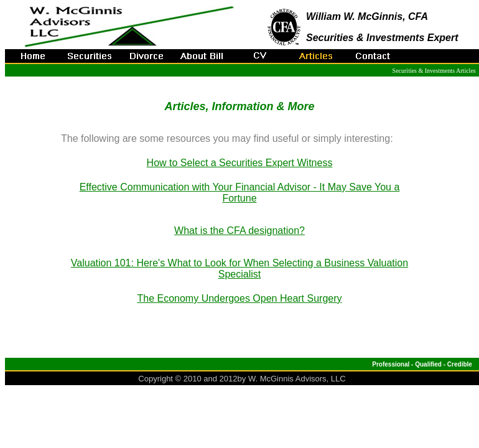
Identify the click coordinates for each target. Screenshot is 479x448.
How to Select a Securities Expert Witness (240, 163)
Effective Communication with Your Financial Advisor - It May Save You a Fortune (240, 193)
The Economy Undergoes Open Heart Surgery (239, 298)
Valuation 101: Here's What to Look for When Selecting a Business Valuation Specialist (240, 268)
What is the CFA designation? (240, 231)
